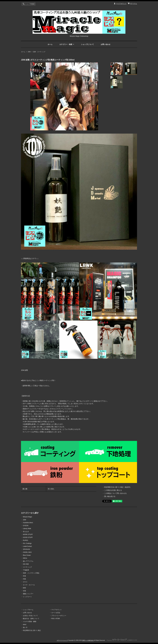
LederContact (27, 546)
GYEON (26, 526)
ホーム (50, 44)
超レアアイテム (28, 561)
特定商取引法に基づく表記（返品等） (118, 487)
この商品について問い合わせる (115, 493)
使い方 (25, 627)
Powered (122, 640)
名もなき (26, 532)
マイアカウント (121, 4)
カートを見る (56, 613)
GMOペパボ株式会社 (88, 640)
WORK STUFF (28, 534)
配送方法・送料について (31, 619)
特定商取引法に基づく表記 (32, 630)
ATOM (58, 619)
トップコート (27, 597)
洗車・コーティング (39, 52)
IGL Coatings (27, 543)
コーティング (27, 567)
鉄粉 (24, 588)
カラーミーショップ (62, 640)
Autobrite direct (28, 523)
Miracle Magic (28, 517)
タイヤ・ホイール (29, 585)
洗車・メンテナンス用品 (31, 573)
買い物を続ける (110, 496)
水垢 (24, 591)
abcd (25, 624)
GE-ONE (26, 564)
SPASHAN (26, 549)
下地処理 (26, 570)
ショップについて (87, 44)
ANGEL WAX (27, 552)
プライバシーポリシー (59, 616)
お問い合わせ (106, 44)
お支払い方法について (30, 616)
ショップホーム (28, 610)
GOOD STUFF (28, 537)
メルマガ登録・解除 (30, 622)
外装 (24, 576)
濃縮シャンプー (28, 594)
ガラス (25, 582)
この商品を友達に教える (113, 490)
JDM (29, 52)
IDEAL (25, 558)
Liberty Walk (27, 529)
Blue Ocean (27, 555)
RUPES (25, 540)
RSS (53, 619)
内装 (24, 579)
